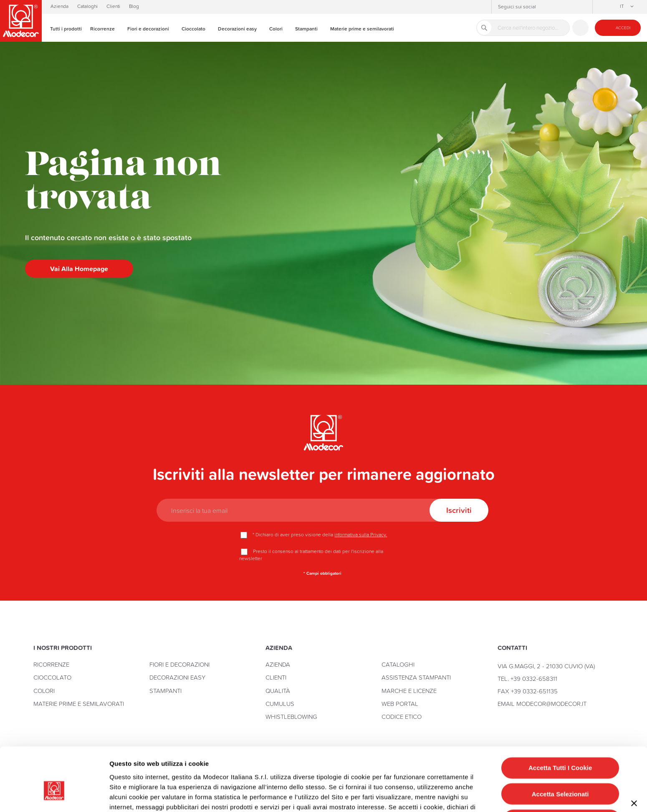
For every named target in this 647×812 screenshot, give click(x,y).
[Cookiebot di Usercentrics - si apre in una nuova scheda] (54, 796)
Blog (134, 6)
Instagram (545, 7)
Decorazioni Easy (177, 677)
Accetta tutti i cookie (560, 719)
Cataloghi (87, 6)
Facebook (558, 7)
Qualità (278, 691)
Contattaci (580, 28)
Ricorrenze (51, 664)
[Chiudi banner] (634, 755)
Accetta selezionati (560, 745)
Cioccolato (52, 677)
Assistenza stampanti (416, 677)
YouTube (570, 7)
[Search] (484, 28)
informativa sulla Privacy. (361, 535)
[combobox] (523, 28)
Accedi (623, 28)
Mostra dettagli (423, 796)
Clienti (113, 6)
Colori (44, 691)
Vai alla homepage (79, 269)
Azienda (59, 6)
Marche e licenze (409, 691)
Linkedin (583, 7)
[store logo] (21, 21)
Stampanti (166, 691)
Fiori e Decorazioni (179, 664)
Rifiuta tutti (562, 772)
